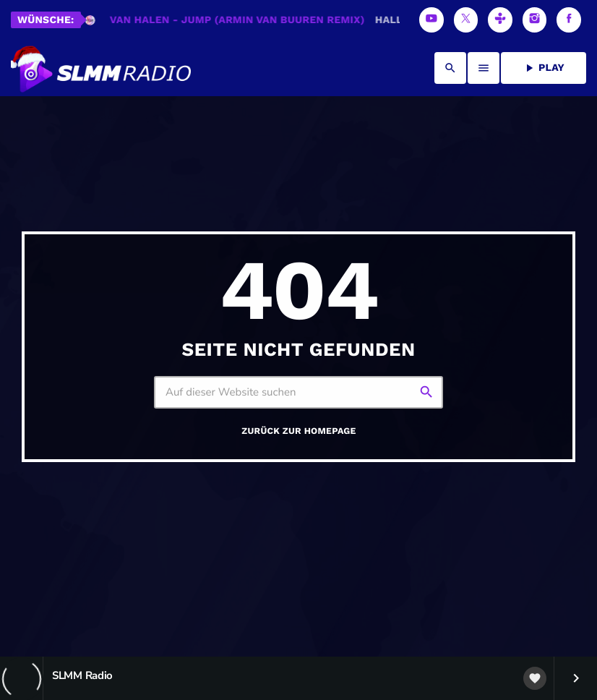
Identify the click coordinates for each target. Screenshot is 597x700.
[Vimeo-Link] (101, 68)
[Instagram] (535, 20)
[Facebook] (569, 20)
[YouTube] (431, 20)
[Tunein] (500, 20)
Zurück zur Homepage (298, 431)
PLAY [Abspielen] (544, 68)
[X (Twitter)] (466, 20)
